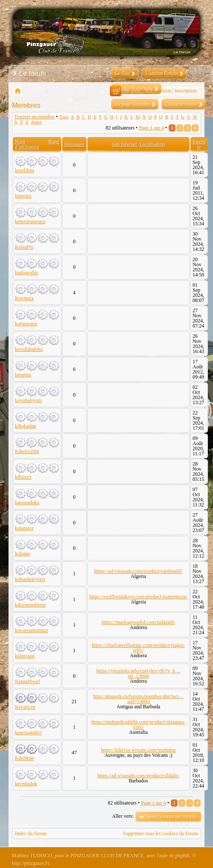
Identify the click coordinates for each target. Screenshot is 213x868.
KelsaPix (24, 247)
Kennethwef (27, 681)
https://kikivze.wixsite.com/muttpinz (138, 750)
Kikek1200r (27, 451)
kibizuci (23, 477)
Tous (64, 117)
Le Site (122, 73)
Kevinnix (24, 298)
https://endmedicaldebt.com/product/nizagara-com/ (138, 724)
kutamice (24, 528)
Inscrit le (199, 144)
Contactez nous (181, 104)
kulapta (22, 554)
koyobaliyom (28, 400)
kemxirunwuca (30, 221)
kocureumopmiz (32, 630)
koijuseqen (26, 324)
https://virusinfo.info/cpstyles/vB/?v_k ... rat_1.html (138, 673)
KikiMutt (24, 758)
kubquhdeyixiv (30, 579)
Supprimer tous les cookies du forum (160, 834)
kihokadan (26, 426)
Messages (74, 144)
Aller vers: (123, 816)
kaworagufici (28, 733)
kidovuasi (25, 656)
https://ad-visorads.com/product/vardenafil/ (138, 571)
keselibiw (25, 170)
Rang (54, 142)
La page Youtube (132, 104)
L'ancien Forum (161, 73)
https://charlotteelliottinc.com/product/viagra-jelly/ (138, 648)
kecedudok (26, 784)
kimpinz (23, 196)
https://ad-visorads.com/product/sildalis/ (138, 776)
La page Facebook (134, 89)
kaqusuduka (27, 503)
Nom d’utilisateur (27, 144)
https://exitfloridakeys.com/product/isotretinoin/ (138, 597)
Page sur (151, 128)
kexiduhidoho (29, 349)
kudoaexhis (27, 273)
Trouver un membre (35, 117)
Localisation (152, 144)
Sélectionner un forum (171, 816)
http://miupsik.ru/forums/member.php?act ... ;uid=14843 (138, 699)
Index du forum (31, 834)
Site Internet (125, 144)
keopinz (23, 375)
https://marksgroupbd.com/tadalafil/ (138, 622)
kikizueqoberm (30, 605)
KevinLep (25, 707)
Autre (36, 122)
